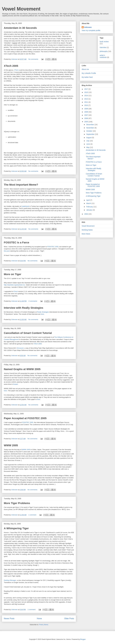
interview (103, 47)
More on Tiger (13, 274)
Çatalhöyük (25, 206)
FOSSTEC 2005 (53, 247)
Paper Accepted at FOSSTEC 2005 (25, 418)
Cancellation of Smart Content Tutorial (28, 333)
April (88, 200)
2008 (86, 112)
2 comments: (33, 301)
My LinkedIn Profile (89, 73)
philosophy (104, 51)
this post (7, 251)
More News (86, 234)
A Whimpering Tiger (16, 528)
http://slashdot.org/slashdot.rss (14, 285)
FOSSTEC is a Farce (17, 242)
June (88, 144)
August (89, 138)
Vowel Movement (21, 9)
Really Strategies (43, 312)
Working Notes (87, 230)
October (89, 131)
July (88, 141)
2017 (86, 89)
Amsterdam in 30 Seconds (20, 28)
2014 (86, 96)
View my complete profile (91, 30)
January (89, 210)
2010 (86, 105)
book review (104, 42)
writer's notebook (103, 56)
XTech (16, 70)
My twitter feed (87, 77)
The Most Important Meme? (21, 185)
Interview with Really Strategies (24, 308)
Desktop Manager (10, 580)
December (90, 125)
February (90, 207)
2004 (86, 214)
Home (39, 619)
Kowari (15, 384)
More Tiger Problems (17, 503)
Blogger (83, 639)
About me (85, 69)
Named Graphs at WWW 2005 (22, 369)
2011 (86, 102)
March (89, 203)
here (42, 314)
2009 (86, 109)
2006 (86, 118)
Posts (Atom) (44, 625)
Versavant (20, 348)
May (88, 147)
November (90, 128)
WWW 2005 (11, 445)
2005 (86, 122)
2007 (86, 115)
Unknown (88, 27)
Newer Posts (9, 619)
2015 (86, 92)
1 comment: (33, 515)
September (91, 134)
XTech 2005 (11, 66)
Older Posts (69, 619)
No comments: (34, 59)
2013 (86, 99)
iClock (16, 291)
